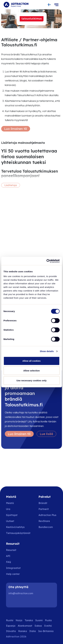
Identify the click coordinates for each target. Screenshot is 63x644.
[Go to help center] (15, 574)
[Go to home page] (16, 5)
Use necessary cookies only (31, 380)
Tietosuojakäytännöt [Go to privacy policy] (18, 533)
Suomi (39, 620)
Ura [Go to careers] (8, 509)
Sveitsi (48, 626)
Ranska (23, 631)
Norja (19, 620)
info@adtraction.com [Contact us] (21, 593)
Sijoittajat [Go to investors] (12, 515)
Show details (47, 351)
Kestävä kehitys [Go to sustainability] (15, 527)
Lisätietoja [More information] (11, 185)
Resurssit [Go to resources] (11, 550)
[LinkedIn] (12, 601)
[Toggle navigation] (56, 5)
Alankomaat (25, 626)
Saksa (38, 626)
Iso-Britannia (46, 631)
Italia (33, 631)
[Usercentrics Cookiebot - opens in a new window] (46, 261)
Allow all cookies (32, 361)
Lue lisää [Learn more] (46, 434)
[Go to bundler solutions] (48, 527)
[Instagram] (22, 601)
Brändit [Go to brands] (43, 503)
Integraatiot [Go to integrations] (13, 568)
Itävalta (11, 631)
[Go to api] (15, 556)
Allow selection (32, 371)
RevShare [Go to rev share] (44, 521)
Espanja (11, 626)
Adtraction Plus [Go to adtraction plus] (47, 515)
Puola (48, 620)
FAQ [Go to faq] (8, 562)
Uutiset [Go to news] (10, 521)
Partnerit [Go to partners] (44, 509)
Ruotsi (10, 620)
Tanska (29, 620)
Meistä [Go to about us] (10, 503)
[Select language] (49, 5)
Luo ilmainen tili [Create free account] (16, 129)
